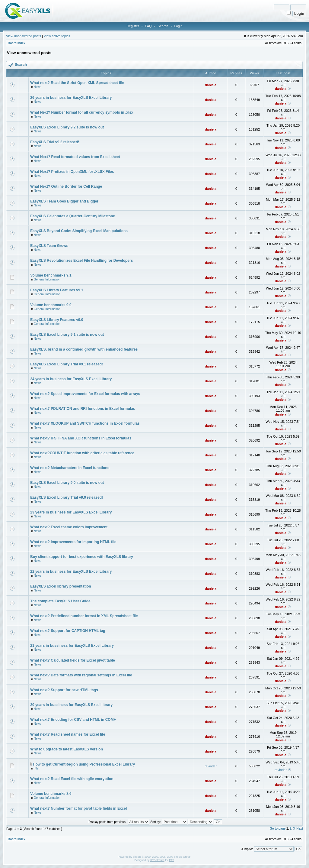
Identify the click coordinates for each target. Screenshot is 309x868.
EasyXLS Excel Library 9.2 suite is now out (67, 127)
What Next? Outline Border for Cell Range (66, 186)
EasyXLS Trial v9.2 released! (55, 142)
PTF (171, 860)
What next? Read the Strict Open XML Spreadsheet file (77, 83)
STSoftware (157, 860)
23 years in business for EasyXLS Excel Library (71, 512)
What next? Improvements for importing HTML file (73, 542)
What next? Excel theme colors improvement (69, 527)
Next (300, 829)
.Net (37, 768)
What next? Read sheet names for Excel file (68, 734)
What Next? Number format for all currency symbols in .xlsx (82, 112)
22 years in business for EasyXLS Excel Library (71, 572)
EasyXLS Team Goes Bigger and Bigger (64, 201)
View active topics (57, 36)
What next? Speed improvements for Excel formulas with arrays (85, 394)
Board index (17, 43)
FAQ (148, 26)
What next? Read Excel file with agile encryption (72, 779)
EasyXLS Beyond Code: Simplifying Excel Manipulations (79, 231)
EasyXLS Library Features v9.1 (57, 290)
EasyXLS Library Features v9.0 (57, 320)
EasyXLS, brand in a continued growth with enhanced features (84, 349)
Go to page (278, 829)
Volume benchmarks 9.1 (51, 275)
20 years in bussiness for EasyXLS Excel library (71, 705)
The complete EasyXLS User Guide (60, 601)
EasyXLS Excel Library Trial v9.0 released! (67, 497)
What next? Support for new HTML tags (64, 690)
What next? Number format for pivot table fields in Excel (78, 808)
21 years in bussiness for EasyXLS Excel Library (72, 646)
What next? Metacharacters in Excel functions (70, 468)
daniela (211, 85)
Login (178, 26)
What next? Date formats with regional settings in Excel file (81, 675)
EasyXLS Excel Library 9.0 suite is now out (67, 483)
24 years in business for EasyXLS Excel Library (71, 379)
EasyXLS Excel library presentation (61, 586)
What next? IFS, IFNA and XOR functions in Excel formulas (81, 438)
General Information (47, 279)
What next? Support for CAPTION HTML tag (68, 631)
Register (133, 26)
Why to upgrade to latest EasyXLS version (67, 749)
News (38, 87)
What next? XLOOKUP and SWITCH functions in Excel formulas (85, 423)
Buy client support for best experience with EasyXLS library (82, 557)
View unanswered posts (24, 36)
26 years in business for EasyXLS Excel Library (71, 98)
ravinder (211, 766)
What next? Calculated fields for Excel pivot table (73, 660)
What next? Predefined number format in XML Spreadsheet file (84, 616)
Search (163, 26)
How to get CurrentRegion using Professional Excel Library (84, 764)
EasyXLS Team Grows (49, 246)
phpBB (137, 857)
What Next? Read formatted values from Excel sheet (75, 157)
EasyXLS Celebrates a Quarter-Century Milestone (73, 216)
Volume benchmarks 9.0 (51, 305)
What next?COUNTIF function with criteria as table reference (82, 453)
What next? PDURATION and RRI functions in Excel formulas (83, 409)
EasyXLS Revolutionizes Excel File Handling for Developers (81, 261)
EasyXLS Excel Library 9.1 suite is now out (67, 335)
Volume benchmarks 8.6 (51, 794)
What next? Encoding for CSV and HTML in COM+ (73, 720)
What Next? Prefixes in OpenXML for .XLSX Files (72, 172)
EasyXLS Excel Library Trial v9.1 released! (67, 364)
